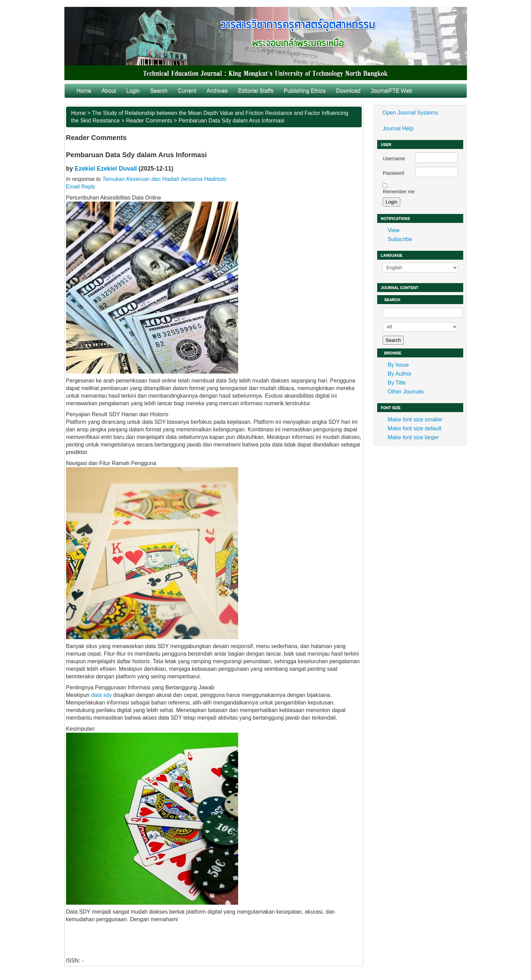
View (393, 230)
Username (394, 159)
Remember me (399, 192)
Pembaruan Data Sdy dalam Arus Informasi (232, 121)
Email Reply (81, 187)
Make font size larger (413, 437)
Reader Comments (149, 121)
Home (84, 91)
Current (187, 91)
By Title (396, 383)
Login (133, 91)
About (109, 91)
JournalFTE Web (391, 91)
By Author (399, 374)
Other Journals (406, 392)
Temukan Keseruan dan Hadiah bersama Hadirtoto (164, 179)
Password (393, 173)
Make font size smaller (415, 419)
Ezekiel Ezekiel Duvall (106, 169)
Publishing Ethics (305, 91)
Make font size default (414, 428)
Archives (217, 91)
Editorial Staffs (256, 91)
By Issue (398, 365)
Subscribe (400, 239)
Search (159, 91)
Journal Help (398, 128)
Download (348, 91)
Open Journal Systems (410, 113)
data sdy (101, 695)
